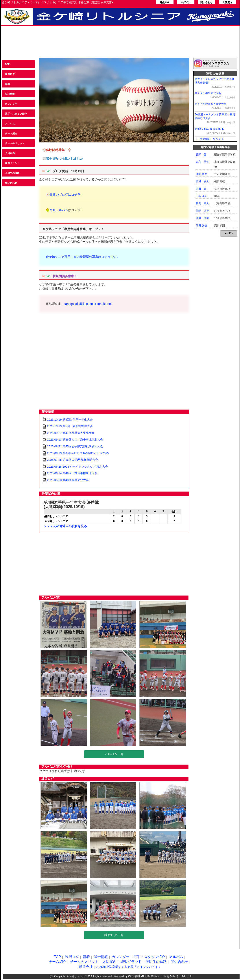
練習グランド (12, 163)
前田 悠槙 (201, 226)
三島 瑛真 (201, 196)
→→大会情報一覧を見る (209, 139)
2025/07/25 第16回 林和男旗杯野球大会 (73, 460)
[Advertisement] (120, 45)
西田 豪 (201, 189)
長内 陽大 (202, 203)
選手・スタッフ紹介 (16, 114)
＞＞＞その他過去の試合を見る (65, 526)
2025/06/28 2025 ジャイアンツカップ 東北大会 (78, 467)
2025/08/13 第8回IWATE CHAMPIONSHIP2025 (78, 453)
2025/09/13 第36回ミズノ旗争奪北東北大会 (75, 440)
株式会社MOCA (139, 976)
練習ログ (10, 74)
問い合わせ (206, 2)
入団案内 (227, 2)
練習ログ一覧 (114, 935)
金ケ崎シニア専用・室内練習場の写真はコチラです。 (83, 257)
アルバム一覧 (114, 754)
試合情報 (10, 94)
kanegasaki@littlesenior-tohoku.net (88, 304)
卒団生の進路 (12, 173)
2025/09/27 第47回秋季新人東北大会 (71, 433)
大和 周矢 (202, 162)
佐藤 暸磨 (202, 218)
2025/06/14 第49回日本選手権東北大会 (72, 473)
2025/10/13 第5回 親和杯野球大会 (70, 426)
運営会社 (86, 967)
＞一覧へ (229, 233)
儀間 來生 (201, 174)
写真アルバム (59, 210)
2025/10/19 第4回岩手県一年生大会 (70, 420)
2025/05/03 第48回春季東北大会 (68, 480)
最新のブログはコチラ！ (66, 195)
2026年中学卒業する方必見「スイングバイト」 (128, 967)
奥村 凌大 (202, 181)
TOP (7, 64)
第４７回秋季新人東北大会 (210, 104)
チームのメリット (15, 143)
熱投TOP (165, 2)
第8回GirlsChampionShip (209, 129)
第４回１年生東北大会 (208, 93)
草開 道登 (202, 211)
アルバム (10, 124)
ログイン (186, 2)
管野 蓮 (201, 155)
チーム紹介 (11, 133)
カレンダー (11, 104)
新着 (7, 84)
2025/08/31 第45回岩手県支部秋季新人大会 (75, 446)
